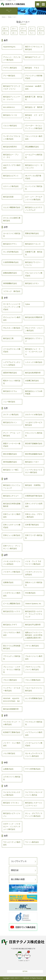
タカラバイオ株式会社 (34, 415)
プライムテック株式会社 (12, 658)
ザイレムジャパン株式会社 (12, 319)
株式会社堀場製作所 (11, 709)
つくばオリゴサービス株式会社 (34, 424)
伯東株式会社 (8, 582)
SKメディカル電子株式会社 (33, 177)
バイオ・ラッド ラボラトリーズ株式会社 (33, 563)
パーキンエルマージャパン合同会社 (12, 563)
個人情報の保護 (18, 879)
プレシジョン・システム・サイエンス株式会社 (12, 670)
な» (41, 29)
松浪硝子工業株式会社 (12, 732)
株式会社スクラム (10, 391)
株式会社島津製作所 (33, 373)
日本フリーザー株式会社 (34, 537)
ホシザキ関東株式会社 (34, 698)
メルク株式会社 (9, 753)
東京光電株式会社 (10, 454)
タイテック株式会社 (11, 415)
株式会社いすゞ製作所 (34, 107)
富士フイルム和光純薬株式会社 (12, 647)
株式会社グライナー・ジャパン (34, 264)
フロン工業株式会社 (33, 680)
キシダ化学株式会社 (11, 252)
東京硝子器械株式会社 (34, 444)
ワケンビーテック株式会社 (12, 843)
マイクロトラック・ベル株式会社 (12, 723)
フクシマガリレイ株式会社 (12, 634)
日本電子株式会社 (32, 525)
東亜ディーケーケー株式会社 (12, 445)
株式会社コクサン (32, 283)
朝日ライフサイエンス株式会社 (34, 48)
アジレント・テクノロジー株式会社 (12, 59)
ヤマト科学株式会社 (33, 769)
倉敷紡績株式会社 (10, 273)
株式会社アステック (33, 57)
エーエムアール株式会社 (34, 156)
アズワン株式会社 (10, 68)
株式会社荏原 (8, 197)
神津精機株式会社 (10, 283)
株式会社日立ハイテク (12, 611)
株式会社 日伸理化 (33, 485)
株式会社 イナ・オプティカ (34, 117)
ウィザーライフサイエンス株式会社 (12, 138)
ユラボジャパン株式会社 (12, 778)
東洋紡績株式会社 (10, 462)
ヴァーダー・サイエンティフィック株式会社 (34, 127)
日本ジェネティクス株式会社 (12, 526)
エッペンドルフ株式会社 (34, 188)
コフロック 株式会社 (12, 291)
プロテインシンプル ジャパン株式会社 (33, 668)
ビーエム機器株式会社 (12, 604)
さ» (23, 29)
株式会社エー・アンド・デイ (11, 156)
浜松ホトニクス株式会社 (34, 584)
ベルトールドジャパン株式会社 (34, 689)
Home (4, 17)
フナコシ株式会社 (32, 646)
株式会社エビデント (11, 176)
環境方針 (15, 870)
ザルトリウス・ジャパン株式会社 (34, 329)
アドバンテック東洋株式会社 (34, 77)
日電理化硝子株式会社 (34, 496)
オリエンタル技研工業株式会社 (12, 219)
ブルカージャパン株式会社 (34, 658)
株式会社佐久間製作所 (34, 317)
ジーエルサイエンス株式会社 (12, 350)
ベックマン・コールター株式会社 (12, 689)
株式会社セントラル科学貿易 (34, 393)
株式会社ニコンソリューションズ (12, 487)
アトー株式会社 (9, 76)
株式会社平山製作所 (33, 625)
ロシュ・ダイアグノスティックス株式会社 (34, 815)
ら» (32, 33)
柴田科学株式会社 (10, 373)
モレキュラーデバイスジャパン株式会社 (34, 755)
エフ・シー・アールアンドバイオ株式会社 (34, 198)
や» (23, 33)
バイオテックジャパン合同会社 (34, 573)
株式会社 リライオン (11, 803)
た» (32, 29)
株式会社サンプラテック (34, 340)
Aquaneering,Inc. (10, 47)
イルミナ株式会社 (10, 126)
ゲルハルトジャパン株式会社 (34, 274)
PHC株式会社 (30, 593)
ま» (14, 33)
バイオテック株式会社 (12, 572)
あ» (5, 29)
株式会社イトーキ (10, 115)
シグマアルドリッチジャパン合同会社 (12, 364)
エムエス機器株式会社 (12, 207)
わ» (41, 33)
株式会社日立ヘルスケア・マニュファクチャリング (34, 614)
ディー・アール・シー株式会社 (12, 434)
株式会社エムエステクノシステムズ (34, 209)
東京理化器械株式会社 (34, 454)
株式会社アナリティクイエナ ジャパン (12, 88)
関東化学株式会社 (32, 233)
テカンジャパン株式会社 (34, 434)
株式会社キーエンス (33, 244)
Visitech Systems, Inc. (33, 604)
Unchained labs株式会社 (33, 88)
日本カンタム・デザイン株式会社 (34, 516)
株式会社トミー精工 (11, 470)
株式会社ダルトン (10, 422)
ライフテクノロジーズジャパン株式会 (34, 794)
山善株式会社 (8, 769)
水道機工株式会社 (32, 381)
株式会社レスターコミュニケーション (34, 804)
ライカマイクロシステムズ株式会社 (12, 794)
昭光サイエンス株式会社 (12, 382)
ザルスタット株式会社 (12, 328)
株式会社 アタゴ (32, 68)
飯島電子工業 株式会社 (34, 98)
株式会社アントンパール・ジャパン (12, 98)
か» (14, 29)
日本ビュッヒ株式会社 (12, 535)
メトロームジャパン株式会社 (34, 744)
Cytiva (27, 304)
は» (5, 33)
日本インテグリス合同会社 (34, 505)
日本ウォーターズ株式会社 (12, 516)
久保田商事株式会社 (11, 262)
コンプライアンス (19, 861)
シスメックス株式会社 (34, 362)
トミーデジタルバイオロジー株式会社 (34, 471)
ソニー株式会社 (9, 402)
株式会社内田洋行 (10, 147)
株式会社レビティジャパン (12, 815)
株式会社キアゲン (10, 244)
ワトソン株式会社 (32, 842)
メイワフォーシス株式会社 (34, 734)
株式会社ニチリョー (11, 496)
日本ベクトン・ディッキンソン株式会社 (12, 547)
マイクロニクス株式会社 (34, 723)
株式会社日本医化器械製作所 (12, 505)
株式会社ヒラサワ (10, 625)
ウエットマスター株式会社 (34, 138)
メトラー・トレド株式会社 (12, 744)
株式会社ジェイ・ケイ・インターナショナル (34, 352)
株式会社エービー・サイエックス (34, 167)
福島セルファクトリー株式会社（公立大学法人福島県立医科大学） (34, 635)
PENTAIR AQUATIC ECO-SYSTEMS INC (12, 700)
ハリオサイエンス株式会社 (12, 594)
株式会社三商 (8, 338)
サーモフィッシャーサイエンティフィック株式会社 (12, 307)
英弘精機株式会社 (32, 147)
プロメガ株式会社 (10, 680)
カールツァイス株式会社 (12, 235)
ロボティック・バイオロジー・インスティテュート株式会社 (12, 827)
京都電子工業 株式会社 (34, 253)
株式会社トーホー (32, 462)
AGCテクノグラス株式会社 (12, 167)
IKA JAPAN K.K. (9, 107)
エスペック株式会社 (11, 186)
